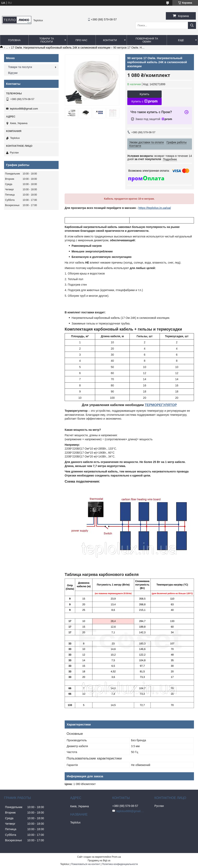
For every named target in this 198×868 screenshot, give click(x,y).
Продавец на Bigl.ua (99, 861)
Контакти (110, 40)
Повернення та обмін (147, 40)
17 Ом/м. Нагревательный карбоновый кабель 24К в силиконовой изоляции (61, 48)
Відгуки (13, 73)
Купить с (144, 101)
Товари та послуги (46, 40)
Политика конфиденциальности (120, 864)
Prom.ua (116, 857)
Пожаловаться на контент (86, 864)
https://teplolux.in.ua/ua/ (155, 208)
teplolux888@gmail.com (24, 109)
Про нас (82, 40)
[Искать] (192, 25)
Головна (14, 40)
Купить (144, 94)
